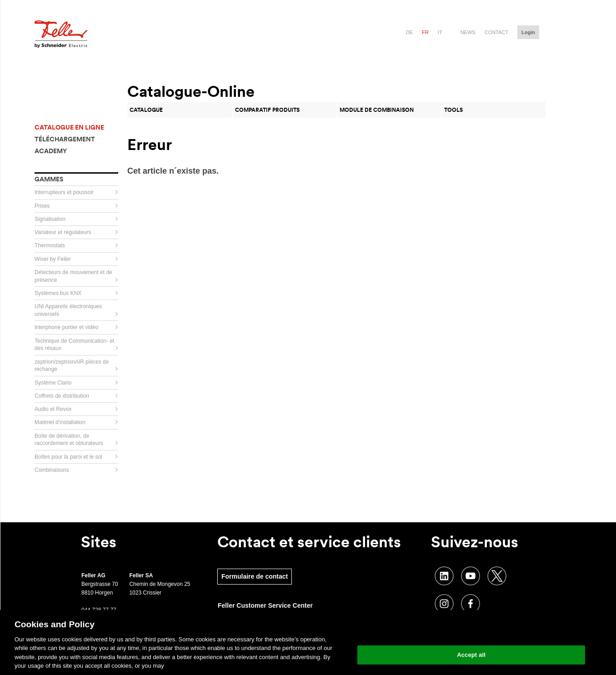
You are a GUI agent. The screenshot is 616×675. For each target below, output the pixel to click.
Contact (496, 32)
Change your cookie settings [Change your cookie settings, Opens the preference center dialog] (471, 632)
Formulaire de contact (255, 576)
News (468, 32)
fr (425, 32)
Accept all (471, 655)
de (409, 32)
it (440, 32)
